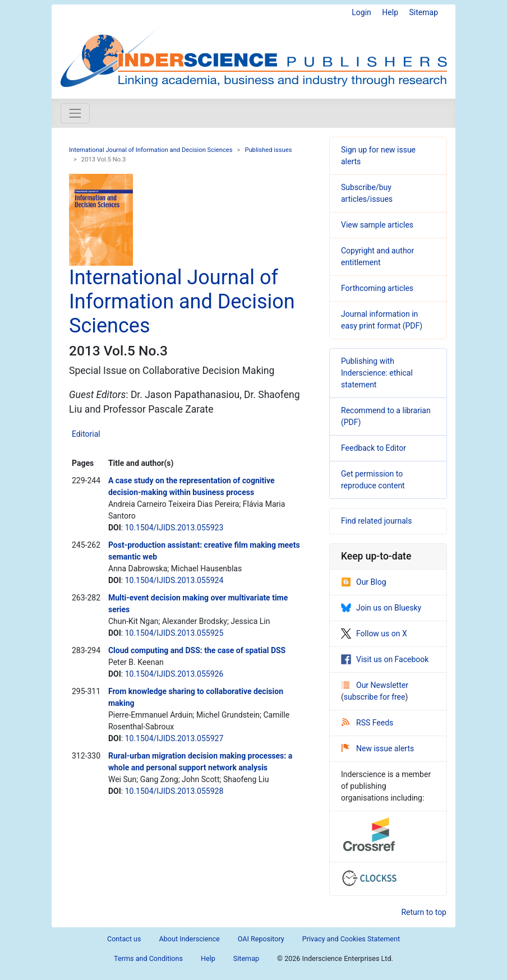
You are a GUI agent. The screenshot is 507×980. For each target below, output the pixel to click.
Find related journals (376, 521)
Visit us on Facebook (385, 659)
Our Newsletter (375, 685)
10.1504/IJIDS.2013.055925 (174, 633)
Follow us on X (374, 634)
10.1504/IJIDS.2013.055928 (174, 791)
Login (361, 12)
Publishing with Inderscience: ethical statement (377, 373)
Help (390, 12)
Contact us (124, 939)
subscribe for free (375, 697)
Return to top (424, 912)
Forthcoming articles (377, 288)
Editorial (86, 434)
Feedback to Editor (374, 448)
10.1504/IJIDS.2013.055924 (174, 580)
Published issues (268, 150)
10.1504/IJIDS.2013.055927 (174, 738)
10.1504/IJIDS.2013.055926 (174, 674)
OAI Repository (261, 939)
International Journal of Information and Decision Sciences (151, 150)
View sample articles (377, 225)
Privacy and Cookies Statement (351, 939)
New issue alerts (378, 748)
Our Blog (364, 582)
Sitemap (424, 12)
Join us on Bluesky (381, 608)
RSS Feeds (367, 723)
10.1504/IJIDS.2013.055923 (174, 528)
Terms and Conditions (148, 958)
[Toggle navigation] (75, 113)
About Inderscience (190, 939)
